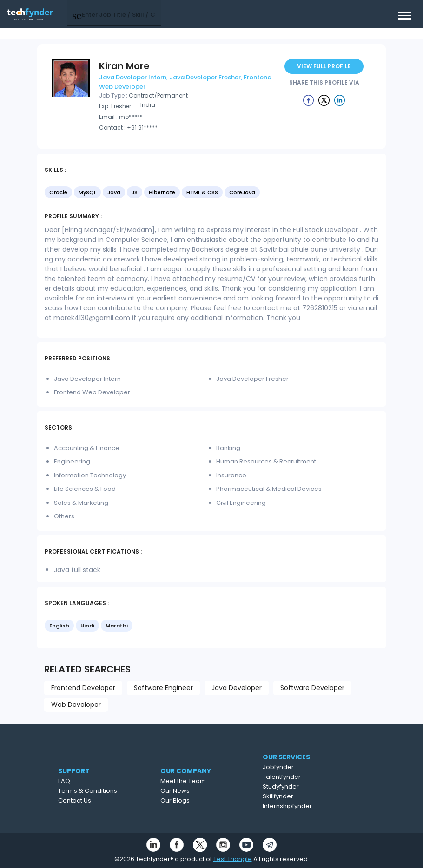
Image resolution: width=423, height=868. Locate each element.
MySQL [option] (87, 192)
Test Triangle (233, 859)
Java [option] (114, 192)
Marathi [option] (117, 626)
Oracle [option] (58, 192)
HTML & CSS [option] (202, 192)
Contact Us (96, 800)
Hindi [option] (87, 626)
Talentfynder (308, 777)
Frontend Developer (83, 688)
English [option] (59, 626)
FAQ (86, 781)
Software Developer (312, 688)
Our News (201, 791)
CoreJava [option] (242, 192)
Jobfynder (305, 767)
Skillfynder (304, 796)
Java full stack (77, 570)
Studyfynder (307, 786)
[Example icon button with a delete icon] (309, 100)
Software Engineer (163, 688)
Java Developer (237, 688)
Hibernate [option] (162, 192)
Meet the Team (209, 781)
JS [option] (135, 192)
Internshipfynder (314, 806)
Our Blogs (201, 800)
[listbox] (211, 193)
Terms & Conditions (109, 791)
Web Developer (76, 705)
